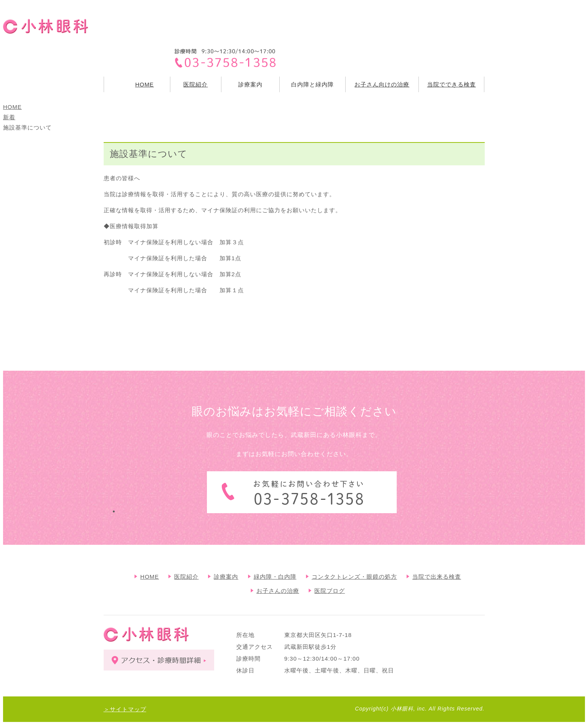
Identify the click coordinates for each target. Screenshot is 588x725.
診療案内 (226, 577)
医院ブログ (330, 591)
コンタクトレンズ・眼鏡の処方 (354, 577)
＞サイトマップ (125, 709)
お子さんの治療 (278, 591)
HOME (145, 84)
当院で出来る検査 (437, 577)
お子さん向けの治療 (382, 84)
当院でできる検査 (452, 84)
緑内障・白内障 (275, 577)
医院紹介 (195, 84)
